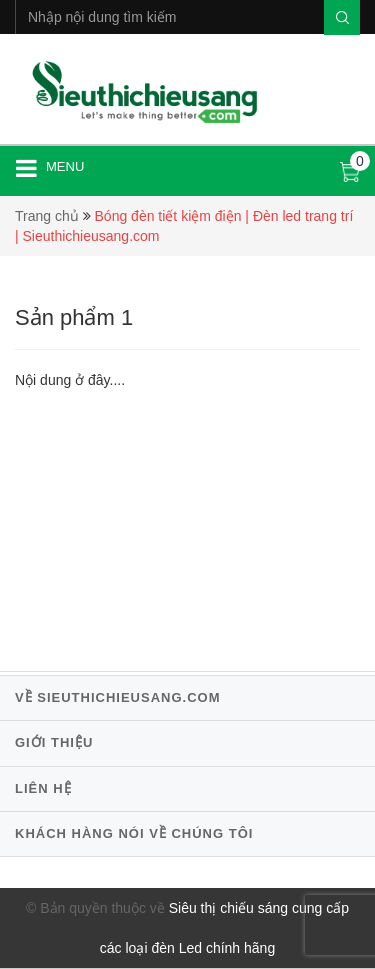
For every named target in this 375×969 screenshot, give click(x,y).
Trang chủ (47, 216)
